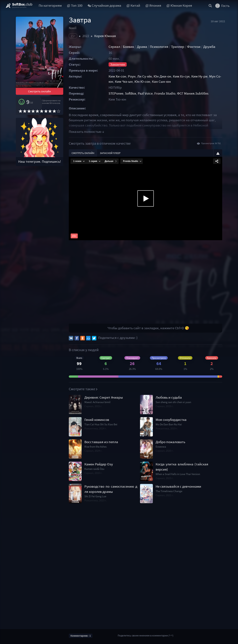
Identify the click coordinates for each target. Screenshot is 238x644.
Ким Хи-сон (117, 76)
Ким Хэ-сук (181, 76)
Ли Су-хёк (145, 76)
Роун (132, 76)
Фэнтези (194, 47)
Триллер (178, 47)
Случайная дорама (104, 5)
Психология (159, 47)
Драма (142, 47)
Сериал (114, 47)
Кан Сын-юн (161, 82)
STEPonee (116, 93)
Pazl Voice (145, 93)
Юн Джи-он (162, 76)
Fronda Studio (165, 93)
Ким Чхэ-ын (124, 82)
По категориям (50, 5)
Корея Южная (105, 36)
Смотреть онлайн (40, 91)
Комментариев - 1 (81, 636)
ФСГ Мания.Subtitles (193, 93)
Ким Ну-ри (199, 76)
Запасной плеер (110, 153)
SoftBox (131, 93)
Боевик (128, 47)
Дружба (209, 47)
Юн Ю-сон (142, 82)
